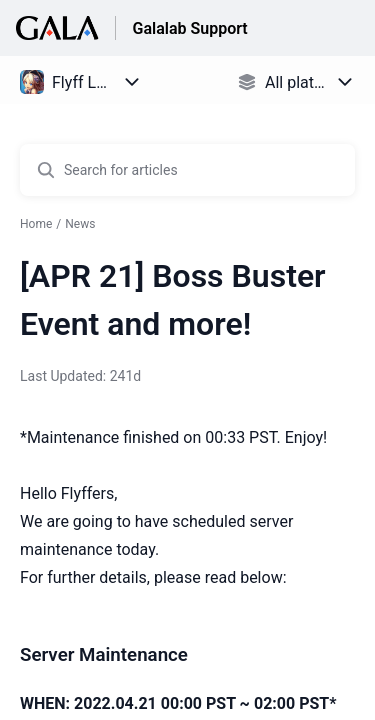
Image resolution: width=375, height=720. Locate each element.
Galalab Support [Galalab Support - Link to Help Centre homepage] (189, 28)
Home (36, 224)
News (80, 224)
